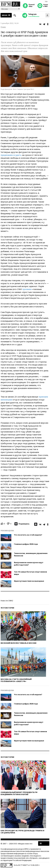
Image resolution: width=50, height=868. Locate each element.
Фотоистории (7, 608)
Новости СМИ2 (7, 601)
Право (3, 27)
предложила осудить (11, 155)
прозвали (27, 289)
